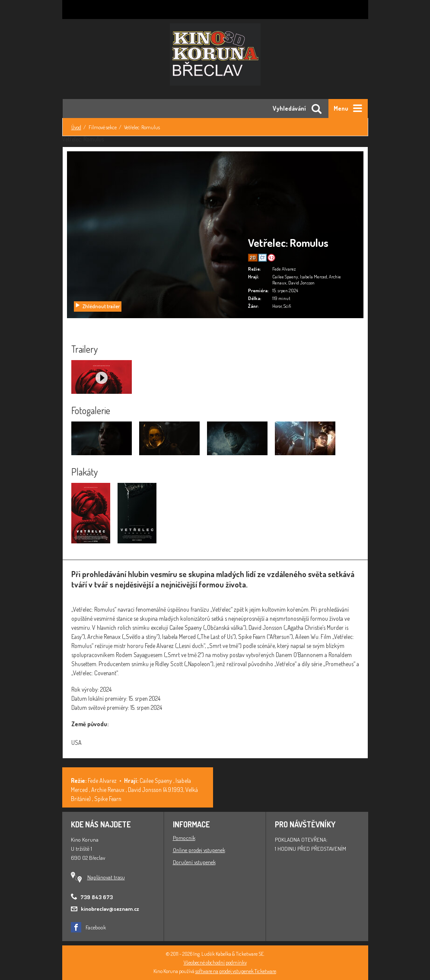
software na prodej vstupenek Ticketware (236, 971)
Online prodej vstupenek (199, 850)
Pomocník (184, 838)
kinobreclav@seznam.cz (110, 909)
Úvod (76, 127)
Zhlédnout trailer (97, 306)
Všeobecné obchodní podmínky (215, 962)
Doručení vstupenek (194, 862)
